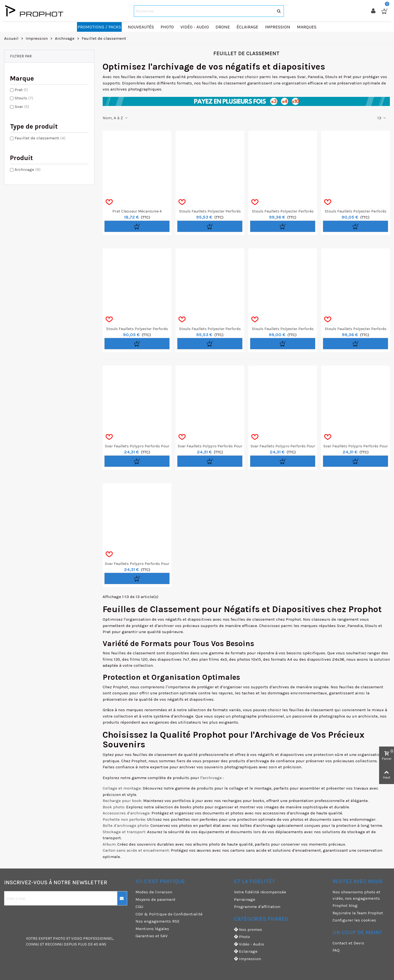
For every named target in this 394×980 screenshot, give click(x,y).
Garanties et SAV (151, 936)
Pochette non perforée (124, 819)
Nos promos (248, 930)
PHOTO (59, 938)
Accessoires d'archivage (126, 813)
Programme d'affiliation (257, 907)
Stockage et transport (124, 832)
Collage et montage (122, 788)
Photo (242, 937)
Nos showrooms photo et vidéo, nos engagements (356, 895)
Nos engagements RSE (158, 921)
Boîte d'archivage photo (126, 825)
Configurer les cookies (354, 920)
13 (382, 118)
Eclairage (246, 951)
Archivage (28, 169)
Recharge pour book (122, 801)
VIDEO (77, 938)
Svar (22, 107)
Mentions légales (152, 929)
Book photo (113, 807)
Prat (21, 90)
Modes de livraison (154, 892)
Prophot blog (345, 905)
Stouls (24, 98)
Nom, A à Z (115, 118)
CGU (139, 907)
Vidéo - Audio (249, 944)
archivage (212, 778)
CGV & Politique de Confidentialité (169, 914)
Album (109, 844)
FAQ (336, 950)
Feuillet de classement (40, 138)
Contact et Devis (348, 943)
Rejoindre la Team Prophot (358, 913)
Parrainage (245, 899)
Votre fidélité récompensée (260, 892)
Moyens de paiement (155, 899)
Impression (247, 959)
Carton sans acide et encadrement (136, 850)
